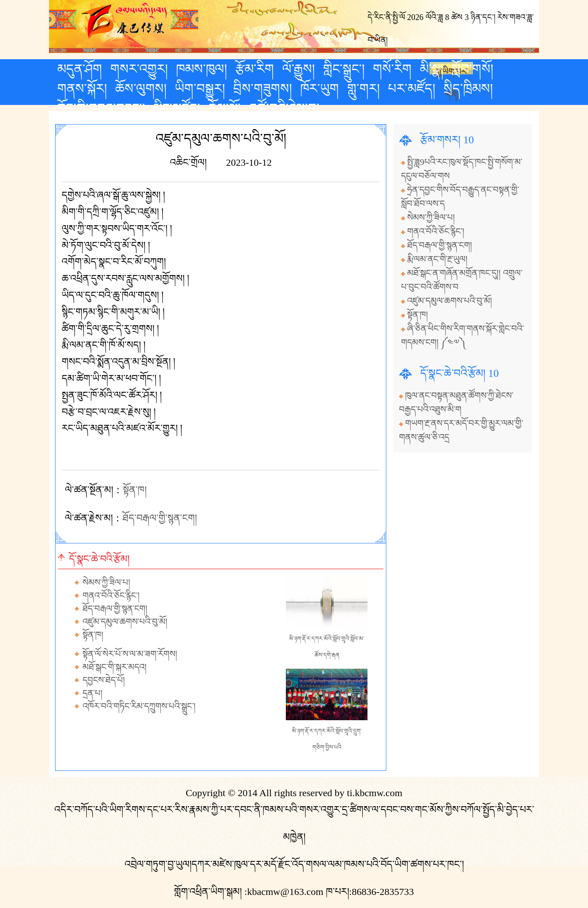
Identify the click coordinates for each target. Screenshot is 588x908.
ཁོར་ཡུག (320, 89)
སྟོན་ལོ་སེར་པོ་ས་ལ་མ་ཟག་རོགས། (130, 654)
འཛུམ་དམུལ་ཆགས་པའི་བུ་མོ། (125, 622)
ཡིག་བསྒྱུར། (200, 89)
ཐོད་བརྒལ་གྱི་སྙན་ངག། (160, 518)
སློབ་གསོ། (472, 69)
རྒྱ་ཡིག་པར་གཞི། (451, 71)
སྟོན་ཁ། (135, 490)
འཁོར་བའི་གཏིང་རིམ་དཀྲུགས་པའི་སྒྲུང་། (139, 706)
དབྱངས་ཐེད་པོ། (104, 680)
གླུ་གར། (363, 89)
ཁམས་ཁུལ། (202, 69)
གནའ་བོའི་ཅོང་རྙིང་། (111, 596)
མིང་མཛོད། (177, 108)
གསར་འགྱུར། (139, 69)
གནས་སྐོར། (82, 89)
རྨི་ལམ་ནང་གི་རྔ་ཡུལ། (437, 259)
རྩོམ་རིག (255, 69)
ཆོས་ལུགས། (141, 89)
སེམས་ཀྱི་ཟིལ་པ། (106, 583)
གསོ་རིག (392, 69)
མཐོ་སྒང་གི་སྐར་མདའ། (115, 667)
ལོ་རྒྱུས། (298, 69)
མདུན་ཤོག (80, 69)
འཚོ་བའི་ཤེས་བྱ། (284, 108)
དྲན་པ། (92, 693)
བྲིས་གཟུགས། (263, 89)
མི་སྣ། (432, 69)
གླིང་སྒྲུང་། (344, 69)
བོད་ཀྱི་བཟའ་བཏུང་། (101, 108)
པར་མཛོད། (412, 89)
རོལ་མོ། (224, 108)
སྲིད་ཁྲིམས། (468, 89)
